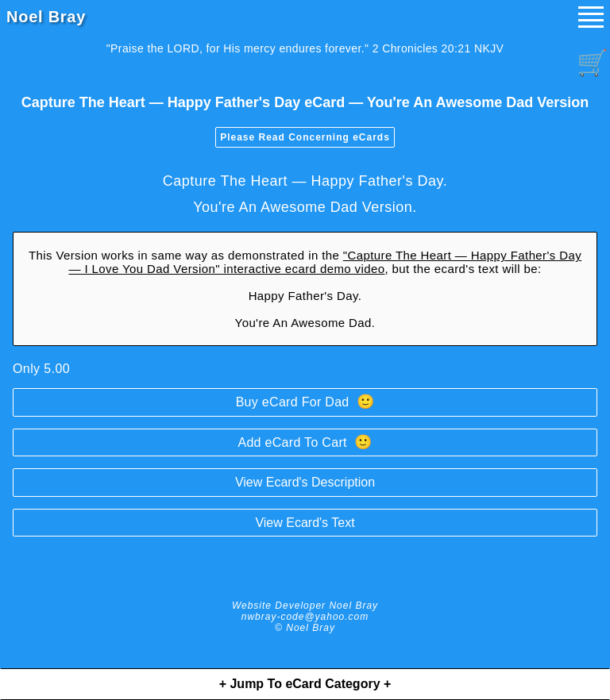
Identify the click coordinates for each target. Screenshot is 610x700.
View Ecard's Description (305, 482)
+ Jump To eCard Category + (305, 684)
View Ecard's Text (305, 523)
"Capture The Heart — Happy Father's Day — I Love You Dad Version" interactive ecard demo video (325, 262)
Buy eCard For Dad (305, 402)
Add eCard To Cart (305, 442)
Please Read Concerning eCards (305, 137)
